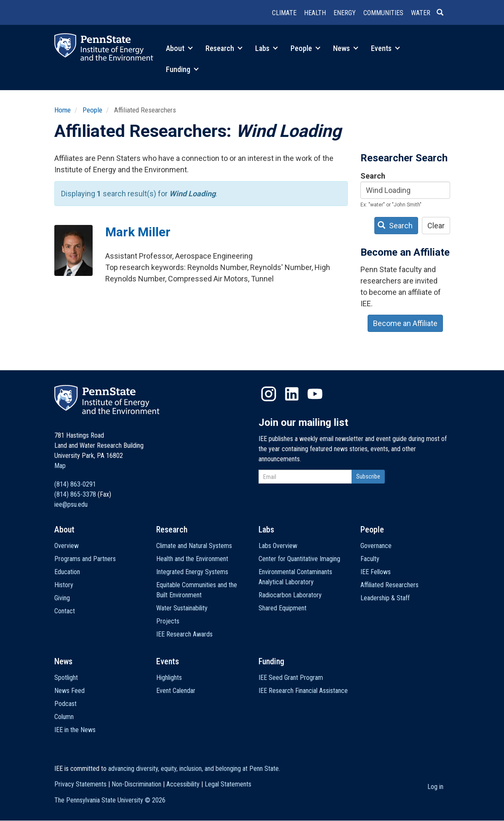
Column (64, 717)
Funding (182, 69)
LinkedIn (292, 394)
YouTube (315, 394)
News (346, 48)
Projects (168, 621)
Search (373, 176)
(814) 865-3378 (75, 494)
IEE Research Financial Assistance (303, 691)
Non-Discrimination (136, 784)
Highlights (169, 678)
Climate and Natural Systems (194, 546)
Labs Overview (278, 546)
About (179, 48)
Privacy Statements (80, 784)
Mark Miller (138, 232)
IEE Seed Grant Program (291, 678)
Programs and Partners (85, 559)
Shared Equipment (283, 608)
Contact (65, 611)
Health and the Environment (192, 559)
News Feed (69, 691)
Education (67, 572)
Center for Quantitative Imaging (299, 559)
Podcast (65, 704)
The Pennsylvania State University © (110, 800)
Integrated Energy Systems (192, 572)
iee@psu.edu (71, 504)
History (64, 585)
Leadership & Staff (385, 598)
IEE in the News (75, 730)
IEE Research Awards (184, 634)
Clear (436, 226)
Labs (267, 48)
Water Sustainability (182, 608)
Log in (435, 787)
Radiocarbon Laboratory (290, 595)
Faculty (370, 559)
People (305, 48)
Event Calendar (176, 691)
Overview (67, 546)
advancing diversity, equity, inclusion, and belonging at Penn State (193, 769)
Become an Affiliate (405, 323)
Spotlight (66, 678)
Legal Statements (228, 784)
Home (63, 110)
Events (385, 48)
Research (224, 48)
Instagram (269, 394)
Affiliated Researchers (389, 585)
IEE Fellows (376, 572)
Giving (62, 598)
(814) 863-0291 (75, 484)
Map (60, 466)
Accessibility (183, 784)
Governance (376, 546)
